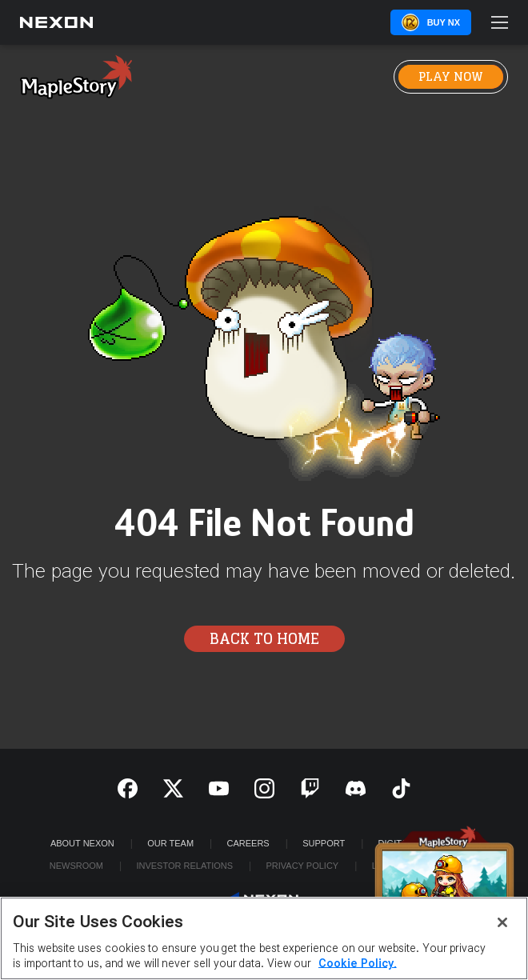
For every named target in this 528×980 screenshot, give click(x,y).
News (222, 76)
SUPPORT (324, 843)
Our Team (170, 843)
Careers (248, 843)
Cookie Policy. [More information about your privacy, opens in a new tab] (358, 964)
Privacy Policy (302, 866)
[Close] (502, 922)
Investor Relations (184, 866)
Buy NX (444, 22)
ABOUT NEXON (82, 843)
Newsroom (76, 866)
